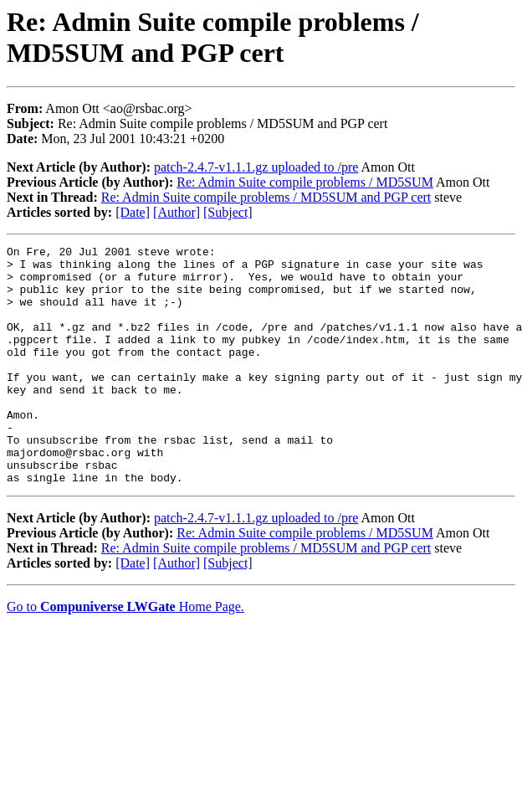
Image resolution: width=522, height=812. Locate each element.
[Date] (133, 212)
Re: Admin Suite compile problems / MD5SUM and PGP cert (266, 197)
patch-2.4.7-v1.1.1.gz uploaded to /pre (256, 167)
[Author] (177, 212)
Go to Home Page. (125, 654)
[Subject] (228, 212)
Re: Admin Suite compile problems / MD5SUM (305, 182)
